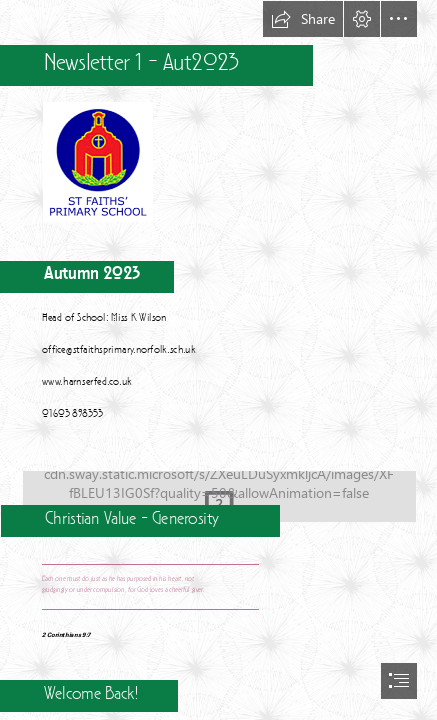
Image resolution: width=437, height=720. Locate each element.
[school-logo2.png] (97, 161)
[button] (303, 19)
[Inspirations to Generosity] (218, 490)
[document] (218, 360)
